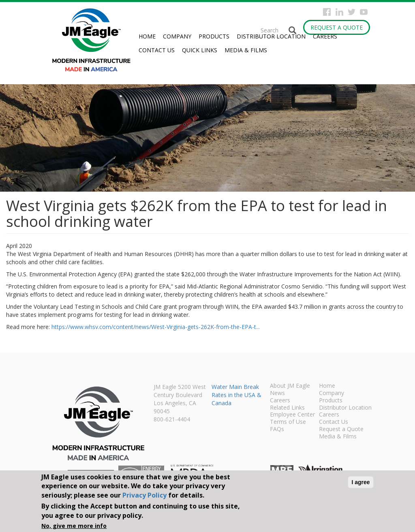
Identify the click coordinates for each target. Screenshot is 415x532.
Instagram (339, 12)
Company (177, 36)
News (277, 393)
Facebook (327, 12)
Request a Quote (337, 27)
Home (147, 36)
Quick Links (200, 50)
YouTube (364, 12)
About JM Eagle (290, 386)
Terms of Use (288, 422)
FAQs (277, 429)
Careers (325, 36)
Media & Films (246, 50)
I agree (360, 482)
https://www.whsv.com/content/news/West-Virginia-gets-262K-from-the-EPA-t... (156, 327)
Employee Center (292, 415)
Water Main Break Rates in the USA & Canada (236, 395)
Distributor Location (271, 36)
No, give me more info (74, 526)
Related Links (287, 408)
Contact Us (157, 50)
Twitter (352, 12)
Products (214, 36)
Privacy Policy (144, 495)
